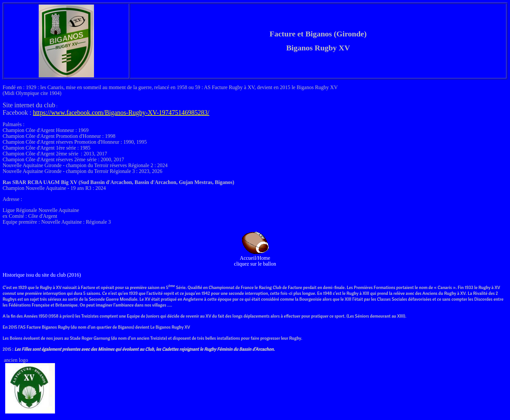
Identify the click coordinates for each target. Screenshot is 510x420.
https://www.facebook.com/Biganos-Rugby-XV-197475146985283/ (121, 112)
